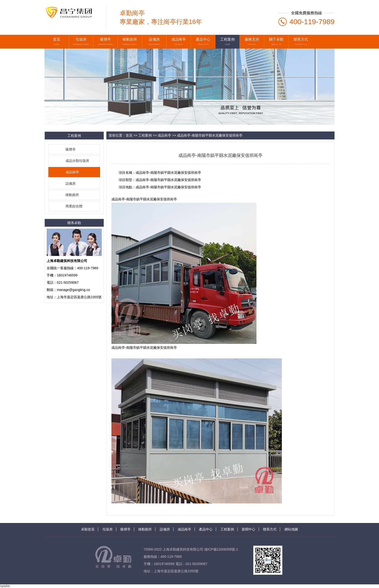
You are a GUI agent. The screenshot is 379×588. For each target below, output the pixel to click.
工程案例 (145, 135)
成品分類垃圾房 (77, 161)
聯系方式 (270, 529)
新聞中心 (248, 529)
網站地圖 (291, 529)
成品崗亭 (72, 172)
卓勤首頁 (88, 529)
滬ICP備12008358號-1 (221, 549)
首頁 (129, 135)
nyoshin (5, 586)
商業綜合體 (74, 206)
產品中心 (206, 529)
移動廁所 (72, 195)
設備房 (71, 183)
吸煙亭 (71, 149)
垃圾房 (108, 529)
